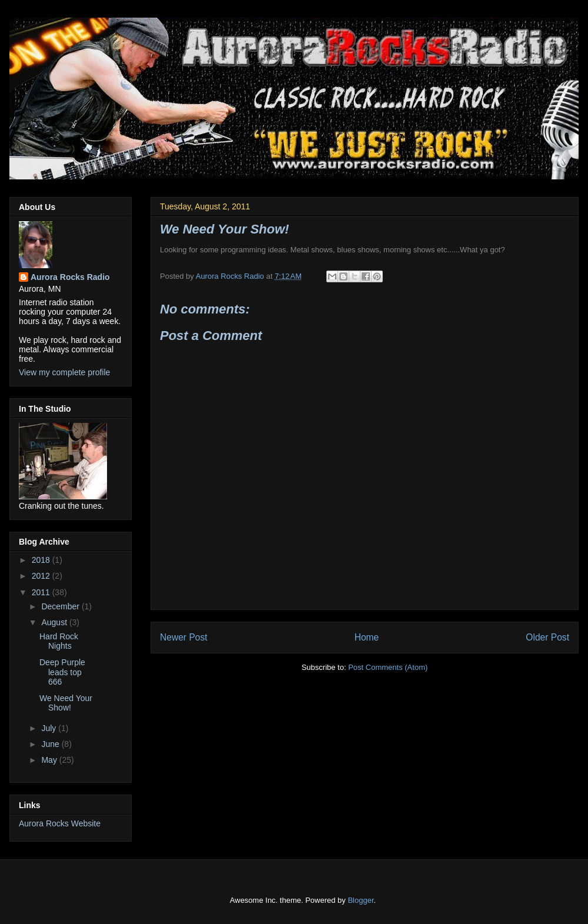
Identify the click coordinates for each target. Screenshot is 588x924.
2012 (42, 576)
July (50, 728)
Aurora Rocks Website (60, 823)
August (55, 622)
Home (367, 637)
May (50, 760)
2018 (42, 560)
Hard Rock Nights (59, 641)
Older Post (547, 637)
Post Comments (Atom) (388, 667)
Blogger (360, 900)
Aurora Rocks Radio (70, 277)
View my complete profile (64, 372)
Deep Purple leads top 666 (62, 672)
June (51, 744)
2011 (42, 592)
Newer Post (184, 637)
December (61, 606)
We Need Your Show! (66, 703)
